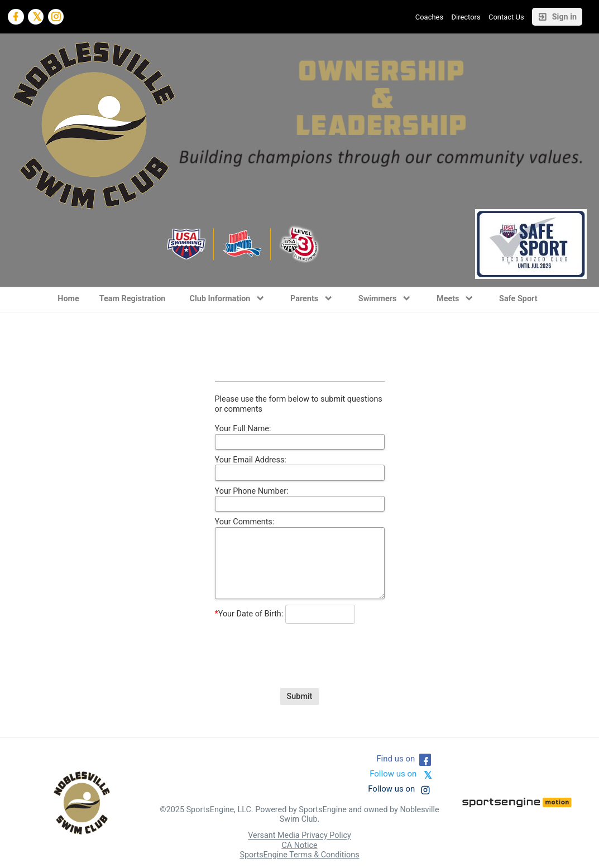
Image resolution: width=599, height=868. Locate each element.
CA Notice (299, 845)
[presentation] (300, 647)
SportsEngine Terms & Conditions (299, 855)
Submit (300, 696)
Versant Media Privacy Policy (299, 836)
